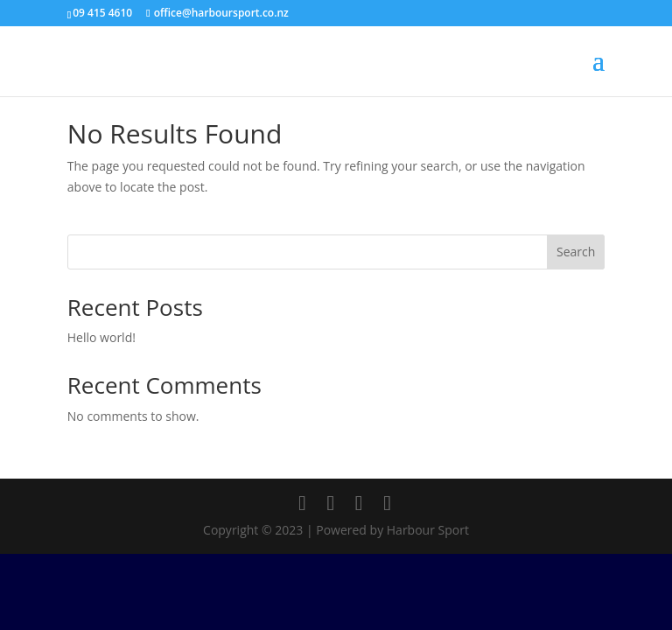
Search (576, 252)
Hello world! (101, 337)
